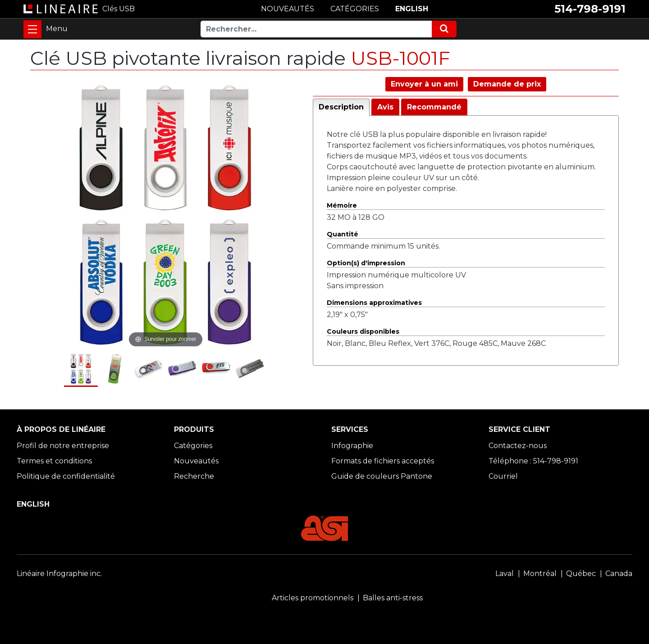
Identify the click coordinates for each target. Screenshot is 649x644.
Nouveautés (196, 461)
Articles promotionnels (313, 598)
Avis (385, 107)
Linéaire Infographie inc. (59, 574)
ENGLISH (412, 9)
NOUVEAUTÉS (288, 9)
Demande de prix (507, 84)
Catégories (193, 446)
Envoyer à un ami (424, 84)
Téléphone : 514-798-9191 (533, 461)
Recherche (194, 476)
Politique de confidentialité (66, 476)
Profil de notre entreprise (63, 446)
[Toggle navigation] (32, 29)
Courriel (503, 476)
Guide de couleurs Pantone (382, 476)
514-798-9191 (590, 9)
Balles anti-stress (393, 598)
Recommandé (434, 107)
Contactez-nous (518, 446)
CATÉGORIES (355, 9)
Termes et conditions (54, 461)
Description (341, 107)
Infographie (352, 446)
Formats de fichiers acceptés (383, 461)
